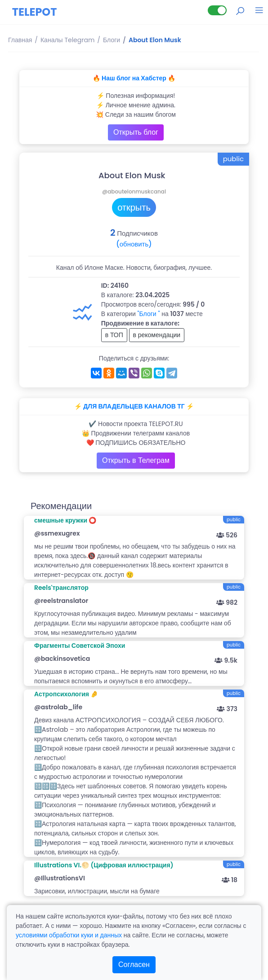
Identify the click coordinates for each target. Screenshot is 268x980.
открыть (134, 207)
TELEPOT (35, 12)
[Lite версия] (217, 10)
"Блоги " (149, 314)
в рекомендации (157, 335)
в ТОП (114, 335)
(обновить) (134, 244)
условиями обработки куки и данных (69, 935)
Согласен (134, 965)
